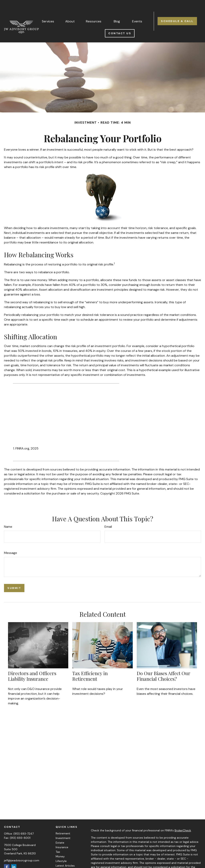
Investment (63, 826)
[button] (48, 9)
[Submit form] (14, 576)
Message (11, 541)
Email (108, 515)
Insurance (62, 835)
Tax (58, 840)
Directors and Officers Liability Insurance (32, 664)
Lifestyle (61, 849)
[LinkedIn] (14, 855)
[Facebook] (7, 855)
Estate (60, 831)
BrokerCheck (183, 819)
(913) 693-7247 (24, 822)
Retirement (63, 822)
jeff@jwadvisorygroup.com (22, 849)
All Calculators (65, 863)
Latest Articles (65, 854)
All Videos (62, 858)
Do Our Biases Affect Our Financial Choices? (163, 664)
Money (60, 845)
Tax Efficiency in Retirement (90, 664)
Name (8, 515)
